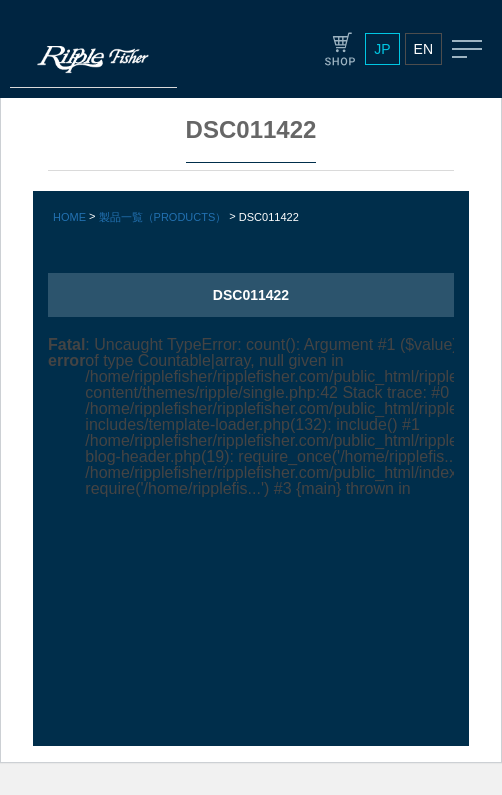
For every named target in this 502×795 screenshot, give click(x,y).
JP (382, 49)
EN (423, 49)
